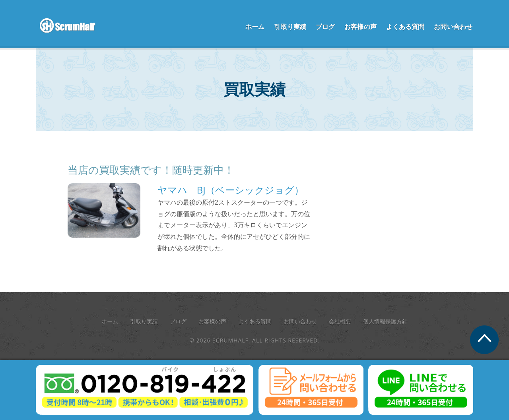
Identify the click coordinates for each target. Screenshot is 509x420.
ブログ (325, 27)
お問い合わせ (453, 27)
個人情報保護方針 (385, 321)
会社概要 (340, 321)
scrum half (72, 26)
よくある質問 (405, 27)
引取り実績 (290, 27)
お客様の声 (360, 27)
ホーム (255, 27)
